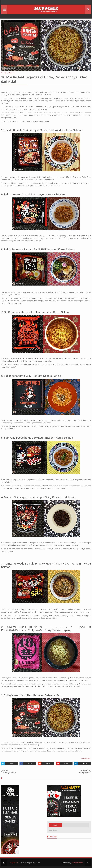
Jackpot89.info (77, 863)
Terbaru (55, 825)
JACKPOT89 (14, 863)
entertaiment (86, 759)
